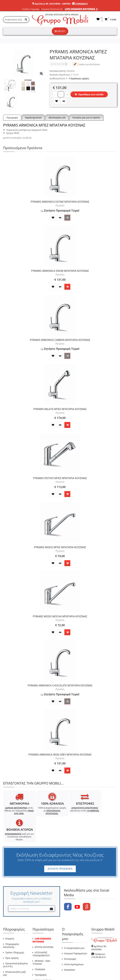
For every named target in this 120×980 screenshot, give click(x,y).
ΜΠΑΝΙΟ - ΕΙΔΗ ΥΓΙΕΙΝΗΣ (41, 940)
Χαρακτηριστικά (33, 118)
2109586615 (81, 4)
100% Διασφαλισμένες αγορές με (46, 811)
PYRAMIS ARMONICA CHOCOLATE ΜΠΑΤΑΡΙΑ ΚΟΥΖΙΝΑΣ (60, 685)
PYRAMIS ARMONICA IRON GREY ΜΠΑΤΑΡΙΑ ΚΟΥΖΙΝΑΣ (60, 755)
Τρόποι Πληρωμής (15, 930)
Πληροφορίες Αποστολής (11, 923)
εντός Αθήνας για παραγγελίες (17, 812)
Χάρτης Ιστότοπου (44, 958)
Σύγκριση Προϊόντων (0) (52, 9)
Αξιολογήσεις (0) (57, 118)
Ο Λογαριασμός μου (74, 926)
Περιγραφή (12, 118)
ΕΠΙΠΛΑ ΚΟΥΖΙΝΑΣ (44, 925)
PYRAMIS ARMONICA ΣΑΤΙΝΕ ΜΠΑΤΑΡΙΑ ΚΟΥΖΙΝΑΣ (60, 202)
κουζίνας (27, 138)
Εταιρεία (10, 916)
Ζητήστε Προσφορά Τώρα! (60, 210)
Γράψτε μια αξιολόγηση (86, 64)
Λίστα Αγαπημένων (74, 942)
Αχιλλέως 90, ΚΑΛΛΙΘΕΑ (99, 926)
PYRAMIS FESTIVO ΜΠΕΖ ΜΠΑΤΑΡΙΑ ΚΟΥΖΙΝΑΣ (60, 478)
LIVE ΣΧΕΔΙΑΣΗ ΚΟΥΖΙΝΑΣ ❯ (81, 9)
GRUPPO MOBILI (10, 970)
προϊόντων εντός (74, 811)
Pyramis (71, 71)
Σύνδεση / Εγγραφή (31, 9)
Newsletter (70, 948)
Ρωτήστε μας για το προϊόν (86, 118)
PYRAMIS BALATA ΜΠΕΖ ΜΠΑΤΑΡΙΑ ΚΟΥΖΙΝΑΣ (60, 409)
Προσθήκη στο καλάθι (89, 94)
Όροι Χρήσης (12, 936)
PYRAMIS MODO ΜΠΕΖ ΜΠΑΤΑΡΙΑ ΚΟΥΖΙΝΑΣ (60, 547)
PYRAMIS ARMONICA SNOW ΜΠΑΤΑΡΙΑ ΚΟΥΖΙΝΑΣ (60, 271)
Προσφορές (41, 953)
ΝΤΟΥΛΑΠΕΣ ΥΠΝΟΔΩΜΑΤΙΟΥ (41, 932)
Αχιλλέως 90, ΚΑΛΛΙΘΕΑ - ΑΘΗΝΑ (52, 4)
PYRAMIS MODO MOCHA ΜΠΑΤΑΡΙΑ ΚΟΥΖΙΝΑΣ (60, 616)
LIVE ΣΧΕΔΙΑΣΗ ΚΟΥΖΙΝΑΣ (42, 918)
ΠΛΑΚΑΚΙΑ (40, 947)
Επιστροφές (70, 937)
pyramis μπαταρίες (12, 138)
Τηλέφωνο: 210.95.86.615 (99, 933)
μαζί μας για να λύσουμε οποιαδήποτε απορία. (102, 815)
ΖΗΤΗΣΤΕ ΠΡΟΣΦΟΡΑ (60, 847)
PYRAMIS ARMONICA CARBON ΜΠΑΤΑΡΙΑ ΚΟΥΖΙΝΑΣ (60, 340)
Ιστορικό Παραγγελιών (76, 931)
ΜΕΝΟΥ (60, 31)
